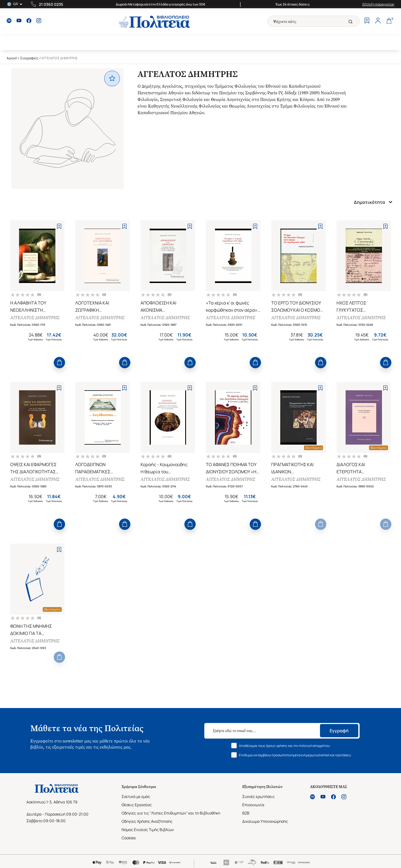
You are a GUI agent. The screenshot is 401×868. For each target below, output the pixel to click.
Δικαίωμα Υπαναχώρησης (265, 821)
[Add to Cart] (59, 363)
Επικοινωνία (253, 805)
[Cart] (389, 21)
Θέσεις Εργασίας (137, 805)
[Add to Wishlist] (59, 226)
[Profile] (378, 21)
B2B (246, 813)
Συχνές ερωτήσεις (259, 796)
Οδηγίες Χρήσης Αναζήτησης (147, 821)
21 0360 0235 (51, 4)
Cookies (129, 838)
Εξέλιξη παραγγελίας (379, 4)
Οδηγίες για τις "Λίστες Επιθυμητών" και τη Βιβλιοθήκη (171, 813)
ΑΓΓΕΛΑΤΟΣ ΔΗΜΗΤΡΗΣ (35, 318)
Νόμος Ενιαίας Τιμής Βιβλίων (148, 830)
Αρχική (12, 58)
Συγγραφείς (29, 58)
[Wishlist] (367, 21)
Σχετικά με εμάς (136, 796)
